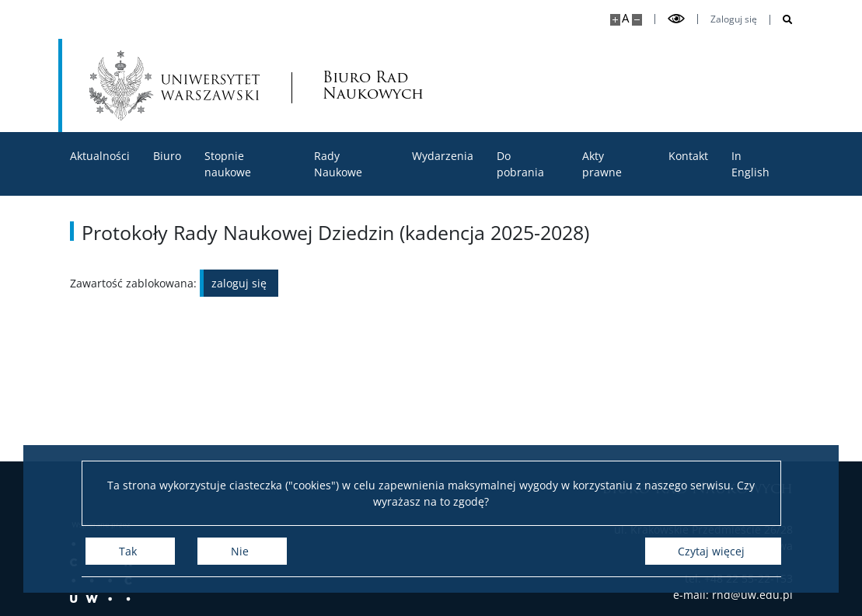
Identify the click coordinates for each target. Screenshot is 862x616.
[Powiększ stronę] (615, 20)
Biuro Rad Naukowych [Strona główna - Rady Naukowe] (373, 85)
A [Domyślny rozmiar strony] (625, 18)
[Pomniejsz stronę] (637, 20)
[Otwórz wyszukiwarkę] (782, 20)
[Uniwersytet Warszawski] (175, 85)
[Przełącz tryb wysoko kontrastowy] (676, 19)
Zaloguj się (734, 19)
